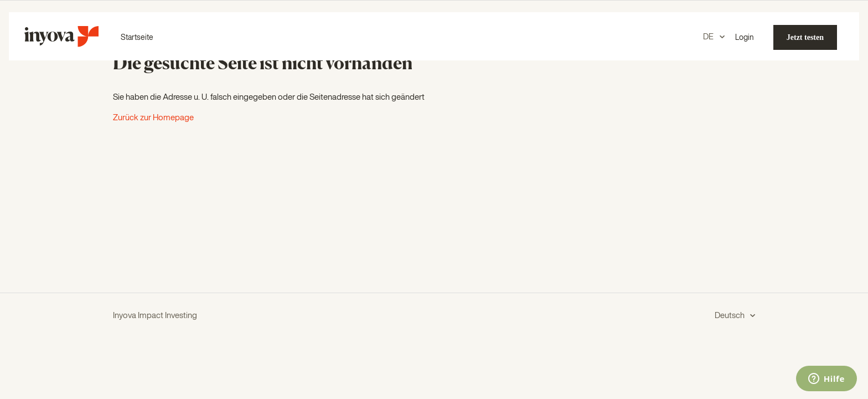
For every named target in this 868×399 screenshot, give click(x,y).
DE (709, 37)
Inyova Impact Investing (155, 316)
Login (745, 38)
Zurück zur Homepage (153, 118)
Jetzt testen (805, 37)
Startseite (137, 38)
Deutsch (730, 316)
